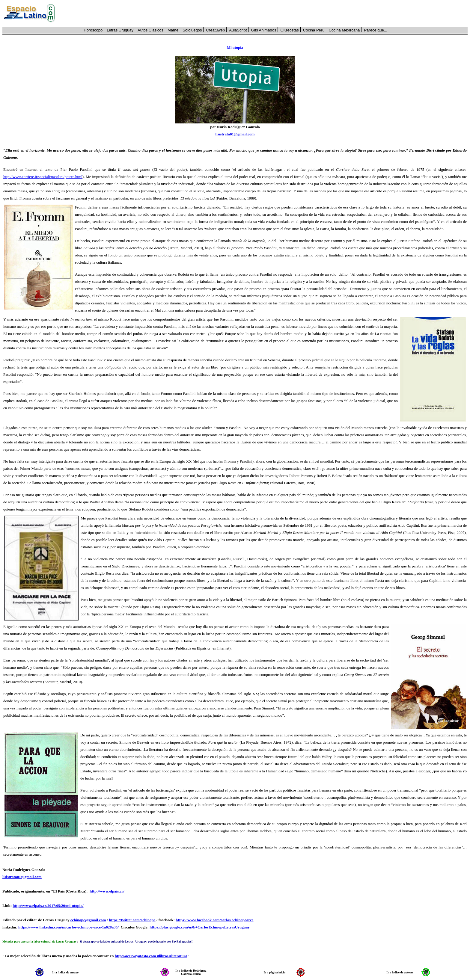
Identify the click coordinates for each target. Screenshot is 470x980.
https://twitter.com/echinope (132, 920)
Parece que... (375, 30)
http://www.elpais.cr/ (107, 891)
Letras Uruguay (120, 30)
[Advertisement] (265, 13)
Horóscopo (93, 30)
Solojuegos (192, 30)
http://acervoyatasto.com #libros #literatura (151, 956)
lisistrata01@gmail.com (235, 134)
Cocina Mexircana (344, 30)
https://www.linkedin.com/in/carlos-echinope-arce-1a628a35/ (68, 927)
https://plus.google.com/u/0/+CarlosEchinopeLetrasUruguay (200, 927)
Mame (173, 30)
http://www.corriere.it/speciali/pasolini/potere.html (43, 177)
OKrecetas (289, 30)
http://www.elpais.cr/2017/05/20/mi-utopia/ (48, 906)
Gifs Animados (264, 30)
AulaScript (238, 30)
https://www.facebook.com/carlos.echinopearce (214, 920)
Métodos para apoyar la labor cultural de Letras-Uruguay (39, 942)
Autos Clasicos (150, 30)
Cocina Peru (314, 30)
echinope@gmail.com (88, 920)
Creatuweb (215, 30)
